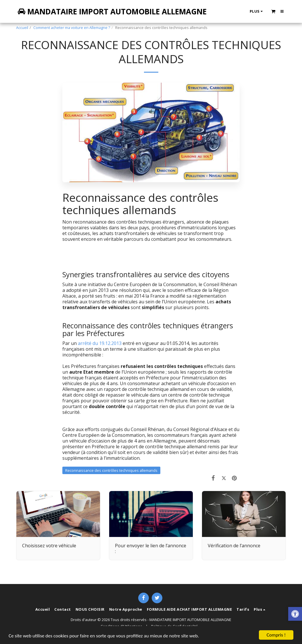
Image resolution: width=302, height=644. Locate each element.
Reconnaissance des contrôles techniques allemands (111, 470)
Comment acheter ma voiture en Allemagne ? (72, 28)
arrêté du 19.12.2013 (100, 343)
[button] (273, 11)
